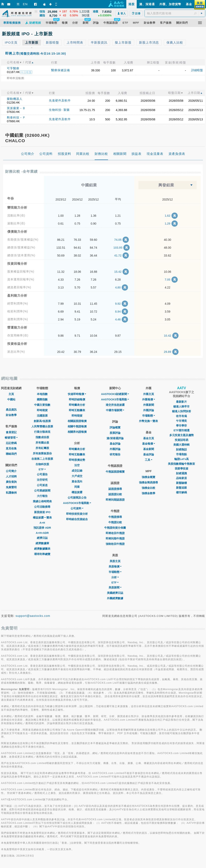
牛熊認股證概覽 (115, 472)
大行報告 (42, 496)
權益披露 (77, 492)
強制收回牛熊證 (115, 544)
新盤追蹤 (181, 488)
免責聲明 (11, 487)
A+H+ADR (42, 533)
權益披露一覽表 (42, 518)
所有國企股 (42, 443)
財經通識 (181, 473)
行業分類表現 (42, 432)
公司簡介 (11, 471)
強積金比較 (148, 488)
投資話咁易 (182, 440)
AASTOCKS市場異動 (77, 503)
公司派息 (42, 485)
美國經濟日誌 (115, 593)
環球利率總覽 (42, 554)
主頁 (11, 394)
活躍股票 (42, 416)
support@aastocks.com (33, 616)
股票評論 (115, 433)
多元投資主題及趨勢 (182, 435)
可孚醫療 (13, 68)
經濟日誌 (42, 538)
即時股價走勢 (77, 460)
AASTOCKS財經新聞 (115, 394)
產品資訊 (11, 410)
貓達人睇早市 (181, 406)
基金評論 (115, 444)
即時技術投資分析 (77, 514)
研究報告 (115, 454)
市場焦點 (181, 454)
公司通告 (42, 474)
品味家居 (181, 478)
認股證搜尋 (115, 489)
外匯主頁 (149, 394)
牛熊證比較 (115, 522)
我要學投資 (182, 469)
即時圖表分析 (77, 405)
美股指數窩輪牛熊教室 (181, 464)
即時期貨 (42, 410)
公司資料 (77, 508)
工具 (149, 460)
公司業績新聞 (42, 491)
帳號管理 (11, 438)
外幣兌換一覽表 (148, 421)
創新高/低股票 (42, 421)
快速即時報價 (77, 394)
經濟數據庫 (42, 543)
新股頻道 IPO (42, 512)
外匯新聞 (149, 405)
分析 (115, 577)
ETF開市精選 (182, 430)
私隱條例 (11, 493)
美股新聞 (115, 587)
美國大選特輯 (181, 445)
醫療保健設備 (61, 70)
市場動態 (115, 572)
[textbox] (175, 13)
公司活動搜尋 (42, 507)
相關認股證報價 (77, 421)
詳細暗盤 (197, 70)
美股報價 (115, 567)
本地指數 (42, 394)
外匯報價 (149, 399)
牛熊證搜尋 (115, 517)
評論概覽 (115, 427)
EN (25, 4)
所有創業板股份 (42, 453)
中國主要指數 (42, 405)
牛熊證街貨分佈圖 (115, 528)
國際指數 (42, 399)
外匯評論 (115, 449)
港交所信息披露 (115, 405)
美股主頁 (115, 561)
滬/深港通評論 (115, 438)
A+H (42, 523)
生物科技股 (42, 464)
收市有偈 (181, 416)
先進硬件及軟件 (60, 100)
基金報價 (149, 444)
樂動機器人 (15, 99)
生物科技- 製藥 (59, 110)
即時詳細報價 (77, 399)
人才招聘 (11, 476)
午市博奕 (181, 421)
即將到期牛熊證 (115, 539)
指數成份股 (42, 437)
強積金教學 (148, 493)
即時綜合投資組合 (77, 519)
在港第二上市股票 (42, 459)
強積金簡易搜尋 (148, 482)
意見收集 (11, 448)
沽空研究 (42, 480)
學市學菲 (181, 426)
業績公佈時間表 (42, 501)
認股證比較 (115, 494)
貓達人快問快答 (182, 411)
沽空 (77, 465)
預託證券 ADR (42, 528)
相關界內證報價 (77, 432)
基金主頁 (149, 438)
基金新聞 (149, 449)
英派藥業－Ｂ (16, 108)
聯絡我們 (11, 454)
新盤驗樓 (181, 483)
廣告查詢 (11, 482)
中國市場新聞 (115, 410)
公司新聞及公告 (77, 498)
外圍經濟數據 (115, 598)
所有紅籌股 (42, 448)
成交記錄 (77, 471)
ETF (42, 469)
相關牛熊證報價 (77, 426)
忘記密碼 (11, 443)
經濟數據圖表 (42, 549)
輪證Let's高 (182, 459)
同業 (77, 487)
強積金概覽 (148, 477)
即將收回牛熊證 (115, 533)
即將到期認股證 (115, 500)
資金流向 (77, 481)
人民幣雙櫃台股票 (42, 426)
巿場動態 (149, 416)
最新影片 (181, 402)
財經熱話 (181, 449)
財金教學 (11, 415)
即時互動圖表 (77, 410)
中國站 (11, 399)
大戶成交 (77, 476)
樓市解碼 (181, 492)
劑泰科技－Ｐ (16, 117)
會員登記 (11, 432)
